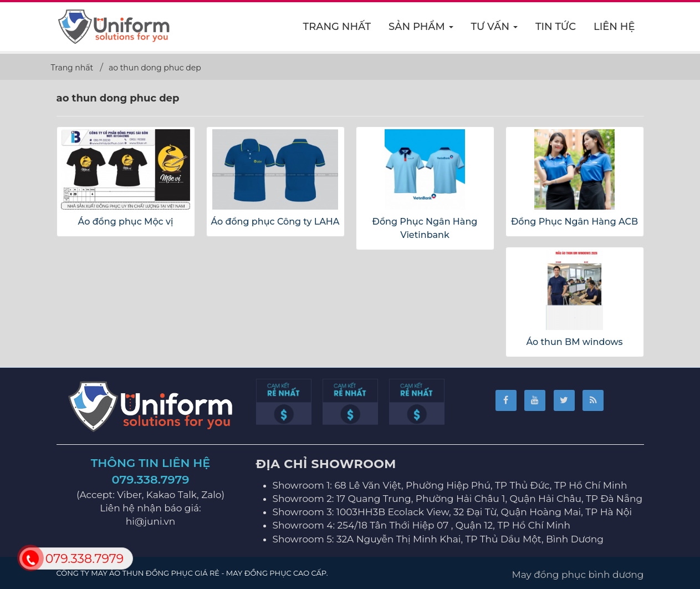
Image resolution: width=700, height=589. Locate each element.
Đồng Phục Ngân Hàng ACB (574, 222)
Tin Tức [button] (556, 27)
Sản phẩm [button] (421, 30)
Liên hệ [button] (614, 27)
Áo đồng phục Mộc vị (126, 222)
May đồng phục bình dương (578, 575)
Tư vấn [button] (495, 30)
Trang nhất (337, 27)
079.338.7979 (151, 479)
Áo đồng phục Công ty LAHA (275, 222)
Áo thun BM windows (574, 342)
